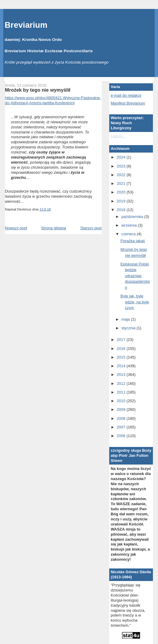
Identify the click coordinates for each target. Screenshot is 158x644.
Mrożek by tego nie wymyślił (38, 90)
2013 (122, 375)
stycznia (129, 328)
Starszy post (91, 228)
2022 (122, 175)
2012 (122, 384)
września (130, 225)
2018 (122, 210)
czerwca (129, 234)
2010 (122, 401)
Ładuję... (118, 136)
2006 (122, 436)
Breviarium (26, 25)
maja (126, 319)
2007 (122, 427)
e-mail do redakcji (126, 95)
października (133, 217)
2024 (122, 157)
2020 (122, 192)
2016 (122, 349)
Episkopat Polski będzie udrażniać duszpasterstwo (135, 276)
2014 (122, 366)
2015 (122, 357)
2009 (122, 409)
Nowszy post (16, 228)
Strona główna (54, 228)
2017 (122, 340)
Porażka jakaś (133, 241)
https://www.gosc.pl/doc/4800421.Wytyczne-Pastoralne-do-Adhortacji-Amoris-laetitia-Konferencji (53, 100)
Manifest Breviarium (128, 103)
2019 (122, 201)
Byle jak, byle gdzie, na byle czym (135, 302)
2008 (122, 418)
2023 (122, 166)
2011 (122, 392)
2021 (122, 183)
